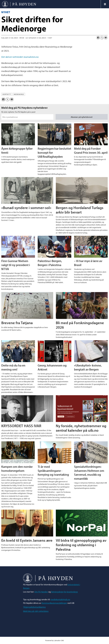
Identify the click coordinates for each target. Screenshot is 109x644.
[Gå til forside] (19, 4)
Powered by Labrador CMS (55, 640)
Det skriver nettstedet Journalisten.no (20, 57)
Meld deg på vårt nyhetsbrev (36, 611)
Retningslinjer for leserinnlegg (64, 592)
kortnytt (7, 94)
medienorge (19, 94)
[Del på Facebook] (98, 38)
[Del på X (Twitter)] (102, 38)
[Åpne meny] (105, 4)
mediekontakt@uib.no (60, 599)
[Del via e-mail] (106, 38)
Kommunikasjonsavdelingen (54, 603)
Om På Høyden (41, 592)
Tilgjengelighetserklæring (34, 607)
